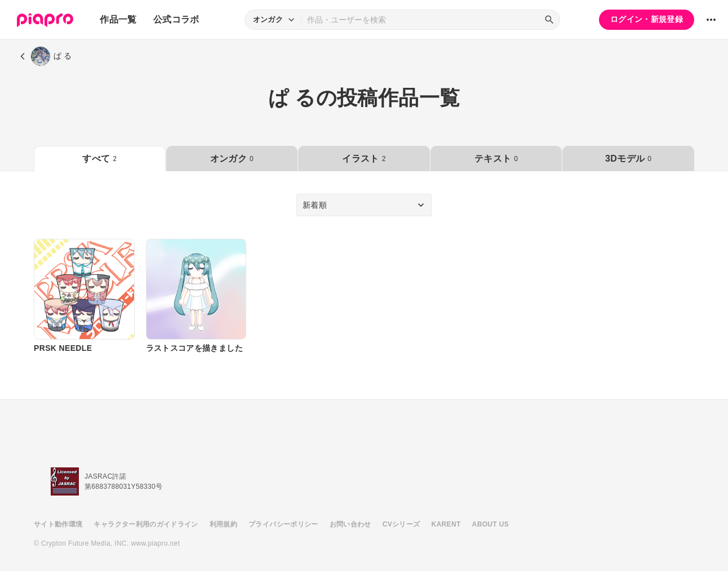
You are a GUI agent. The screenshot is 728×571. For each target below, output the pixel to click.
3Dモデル (628, 159)
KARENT (446, 524)
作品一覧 (118, 19)
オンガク (232, 159)
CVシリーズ (401, 524)
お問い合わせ (350, 524)
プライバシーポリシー (283, 524)
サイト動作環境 (58, 524)
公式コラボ (176, 19)
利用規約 (223, 524)
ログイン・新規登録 (647, 19)
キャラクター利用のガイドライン (146, 524)
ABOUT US (490, 524)
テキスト (496, 159)
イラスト (364, 159)
